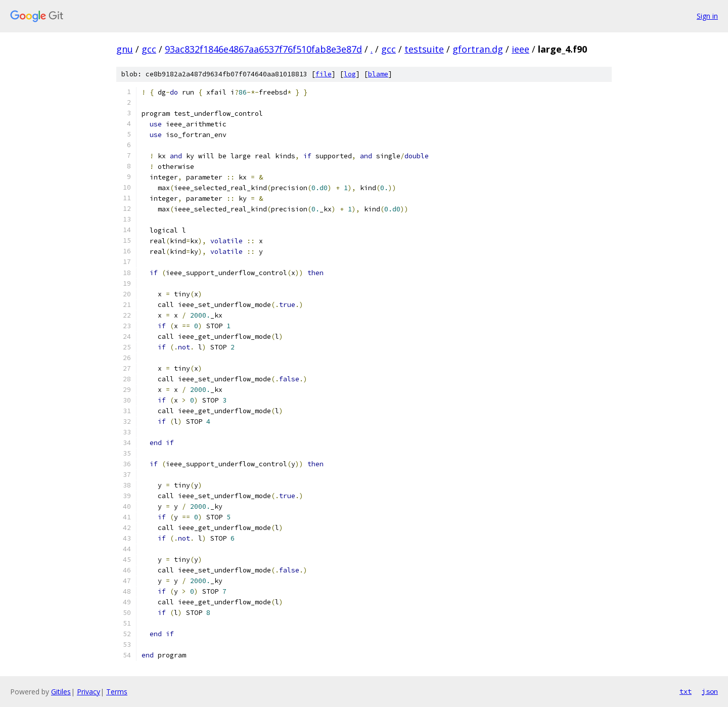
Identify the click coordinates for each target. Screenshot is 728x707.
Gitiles (61, 692)
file (324, 74)
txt (686, 691)
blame (378, 74)
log (350, 74)
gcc (149, 49)
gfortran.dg (478, 49)
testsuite (424, 49)
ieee (520, 49)
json (710, 691)
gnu (125, 49)
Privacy (88, 692)
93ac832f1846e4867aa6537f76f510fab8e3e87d (263, 49)
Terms (117, 692)
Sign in (707, 16)
